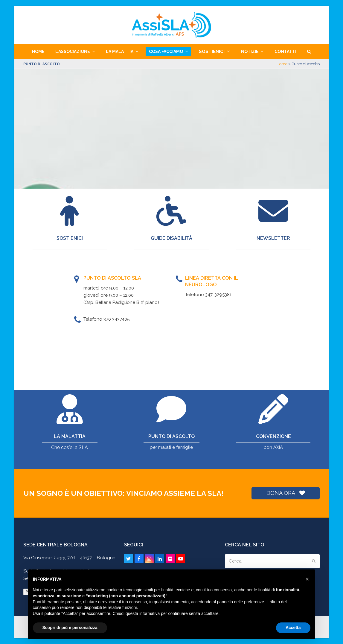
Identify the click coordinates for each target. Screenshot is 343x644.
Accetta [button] (293, 628)
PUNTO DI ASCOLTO (171, 436)
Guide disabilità (171, 238)
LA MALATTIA (70, 436)
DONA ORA (286, 493)
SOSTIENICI (70, 238)
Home (282, 64)
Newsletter (273, 238)
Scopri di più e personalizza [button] (70, 628)
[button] (309, 51)
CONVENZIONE (273, 436)
